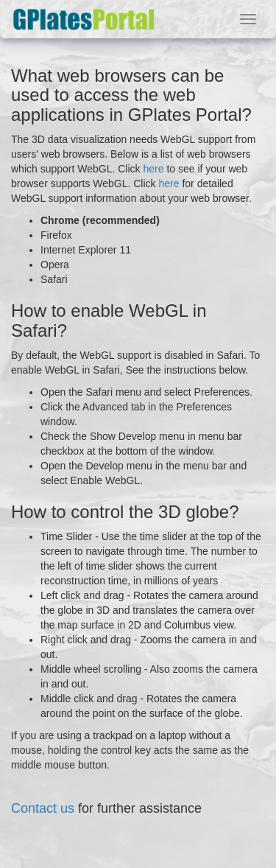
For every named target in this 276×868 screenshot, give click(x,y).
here (153, 169)
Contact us (43, 808)
